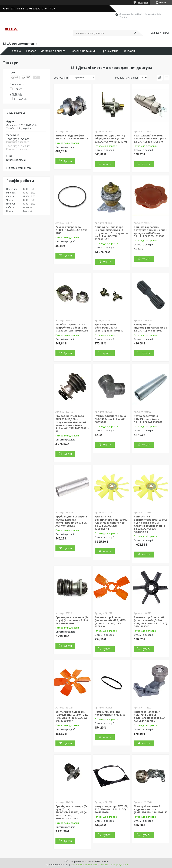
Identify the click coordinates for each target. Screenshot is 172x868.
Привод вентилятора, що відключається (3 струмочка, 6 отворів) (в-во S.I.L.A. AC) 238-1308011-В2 (111, 233)
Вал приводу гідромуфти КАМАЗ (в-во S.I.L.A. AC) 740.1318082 (150, 327)
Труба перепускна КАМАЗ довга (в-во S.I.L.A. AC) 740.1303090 (148, 419)
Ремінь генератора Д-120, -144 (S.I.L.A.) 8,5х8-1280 (72, 230)
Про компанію (110, 51)
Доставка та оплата (53, 51)
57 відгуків (143, 2)
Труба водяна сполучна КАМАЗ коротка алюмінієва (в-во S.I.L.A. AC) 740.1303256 (71, 521)
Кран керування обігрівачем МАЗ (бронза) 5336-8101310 (109, 327)
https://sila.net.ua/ (16, 160)
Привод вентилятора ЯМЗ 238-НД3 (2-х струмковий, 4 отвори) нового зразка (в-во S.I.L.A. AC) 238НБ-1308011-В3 (72, 424)
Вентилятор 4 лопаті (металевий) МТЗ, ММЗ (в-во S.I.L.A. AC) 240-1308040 (110, 622)
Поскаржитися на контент (84, 865)
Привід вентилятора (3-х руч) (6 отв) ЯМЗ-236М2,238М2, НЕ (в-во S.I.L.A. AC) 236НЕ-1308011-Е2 (72, 812)
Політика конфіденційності (114, 865)
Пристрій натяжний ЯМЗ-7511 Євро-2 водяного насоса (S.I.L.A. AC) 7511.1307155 (150, 716)
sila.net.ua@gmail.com (19, 168)
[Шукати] (135, 33)
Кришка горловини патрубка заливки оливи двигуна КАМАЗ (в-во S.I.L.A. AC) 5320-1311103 (151, 232)
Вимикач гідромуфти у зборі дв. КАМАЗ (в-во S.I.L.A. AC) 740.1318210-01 (111, 139)
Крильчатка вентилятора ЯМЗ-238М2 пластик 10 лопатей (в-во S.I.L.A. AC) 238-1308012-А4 (111, 523)
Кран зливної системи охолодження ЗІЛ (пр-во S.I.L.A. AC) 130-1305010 (150, 139)
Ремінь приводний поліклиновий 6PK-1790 (110, 713)
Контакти (129, 51)
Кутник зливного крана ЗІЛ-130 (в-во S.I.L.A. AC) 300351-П (110, 419)
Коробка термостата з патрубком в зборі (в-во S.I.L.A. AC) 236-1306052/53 (72, 327)
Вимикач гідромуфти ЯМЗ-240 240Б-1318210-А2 (72, 137)
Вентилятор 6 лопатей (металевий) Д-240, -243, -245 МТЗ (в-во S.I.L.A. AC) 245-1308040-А (72, 716)
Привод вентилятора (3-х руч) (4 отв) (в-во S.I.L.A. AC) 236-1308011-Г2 (72, 620)
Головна (16, 51)
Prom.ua (104, 861)
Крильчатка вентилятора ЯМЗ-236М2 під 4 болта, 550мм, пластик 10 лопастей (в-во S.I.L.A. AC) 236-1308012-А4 (150, 524)
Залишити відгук (160, 33)
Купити (68, 161)
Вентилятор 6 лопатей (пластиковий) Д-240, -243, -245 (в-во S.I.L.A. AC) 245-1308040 (150, 622)
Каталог (31, 51)
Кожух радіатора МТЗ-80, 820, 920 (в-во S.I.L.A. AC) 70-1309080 (111, 809)
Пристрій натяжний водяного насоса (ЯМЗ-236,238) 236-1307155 (151, 809)
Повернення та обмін (83, 51)
